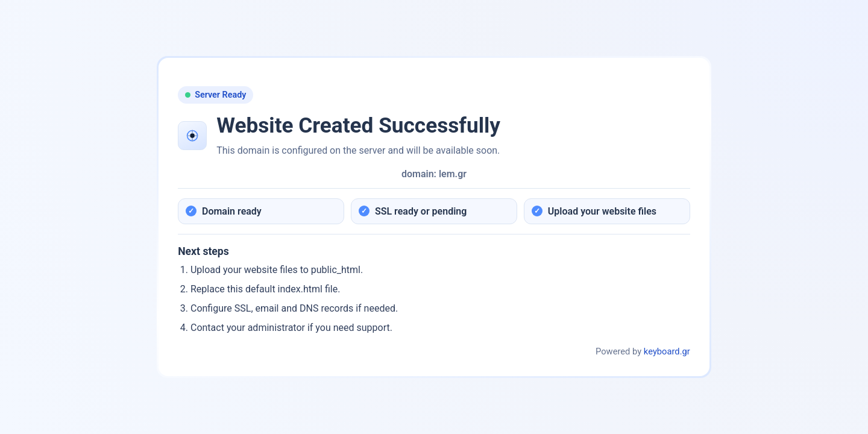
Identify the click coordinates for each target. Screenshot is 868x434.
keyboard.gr (667, 351)
